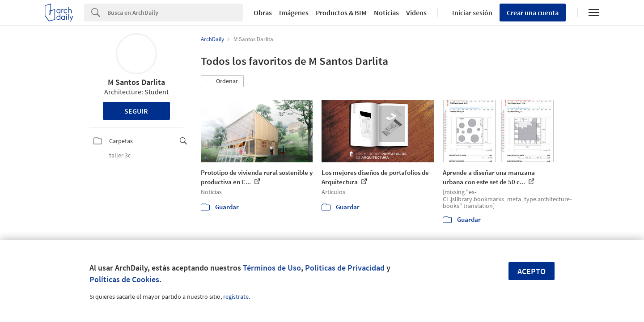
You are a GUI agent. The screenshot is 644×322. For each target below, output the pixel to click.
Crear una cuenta (533, 13)
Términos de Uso (272, 268)
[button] (222, 81)
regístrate (236, 297)
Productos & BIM (341, 13)
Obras (263, 13)
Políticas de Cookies (124, 279)
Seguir (136, 111)
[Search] (175, 13)
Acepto (532, 271)
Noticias (386, 13)
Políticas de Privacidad (345, 268)
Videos (416, 13)
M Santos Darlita (136, 82)
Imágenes (294, 13)
